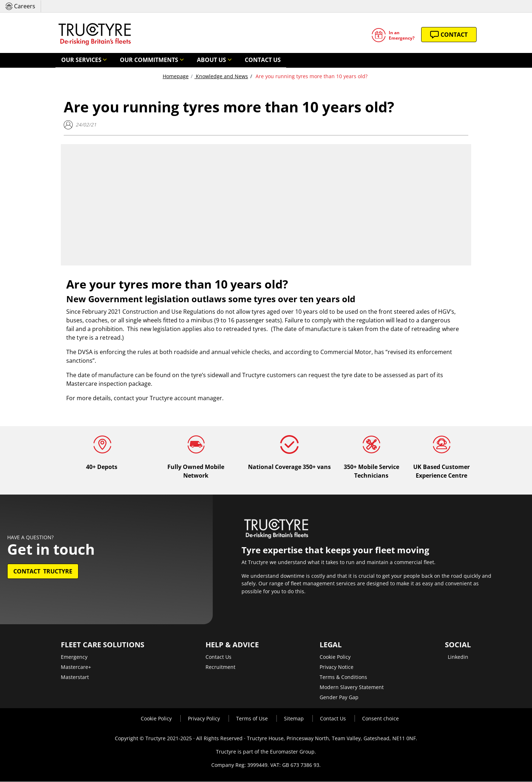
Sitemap (295, 719)
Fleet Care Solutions (103, 645)
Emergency (74, 657)
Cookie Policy (335, 657)
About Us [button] (184, 60)
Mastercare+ (76, 667)
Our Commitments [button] (133, 60)
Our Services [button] (76, 60)
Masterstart (75, 677)
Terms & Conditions (343, 677)
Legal (331, 645)
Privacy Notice (337, 667)
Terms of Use (253, 719)
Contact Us (227, 60)
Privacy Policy (205, 719)
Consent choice (380, 719)
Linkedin (458, 657)
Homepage (176, 77)
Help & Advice (232, 645)
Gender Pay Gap (339, 698)
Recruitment (220, 667)
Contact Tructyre (43, 572)
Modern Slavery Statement (352, 687)
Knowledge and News (221, 77)
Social (458, 645)
